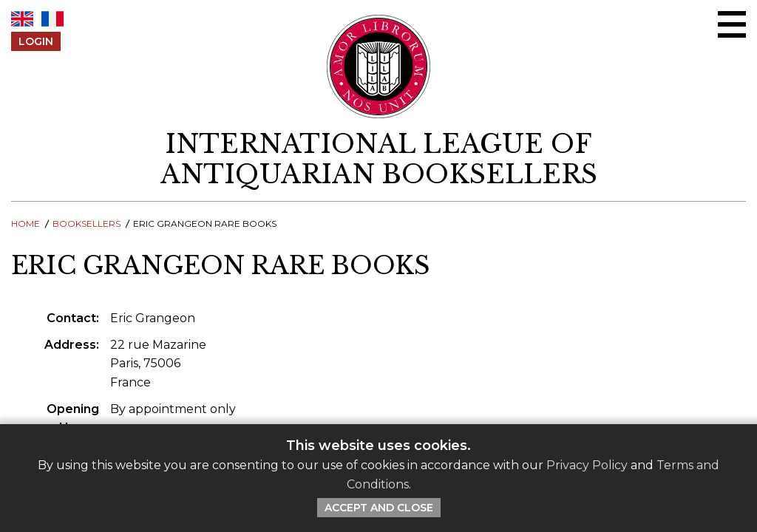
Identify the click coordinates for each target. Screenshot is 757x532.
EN (22, 19)
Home (26, 224)
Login (36, 41)
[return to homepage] (378, 160)
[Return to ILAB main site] (379, 66)
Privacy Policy (587, 465)
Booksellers (86, 224)
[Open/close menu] (732, 24)
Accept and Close (379, 508)
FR (52, 19)
